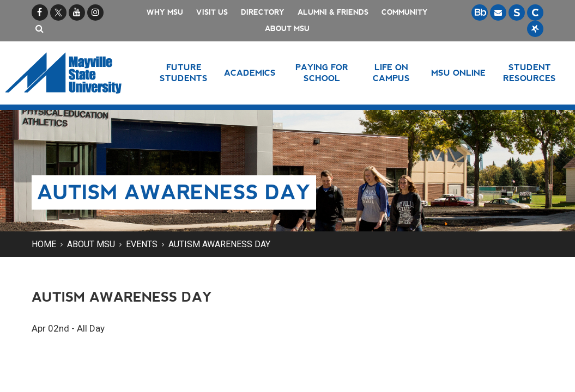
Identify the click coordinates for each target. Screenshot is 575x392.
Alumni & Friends (333, 12)
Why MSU (165, 12)
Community (405, 12)
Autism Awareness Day (219, 244)
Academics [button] (250, 73)
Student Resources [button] (529, 73)
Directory (263, 12)
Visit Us (212, 12)
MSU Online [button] (458, 73)
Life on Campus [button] (391, 73)
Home (44, 244)
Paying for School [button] (322, 73)
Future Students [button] (184, 73)
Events (142, 244)
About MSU (287, 29)
